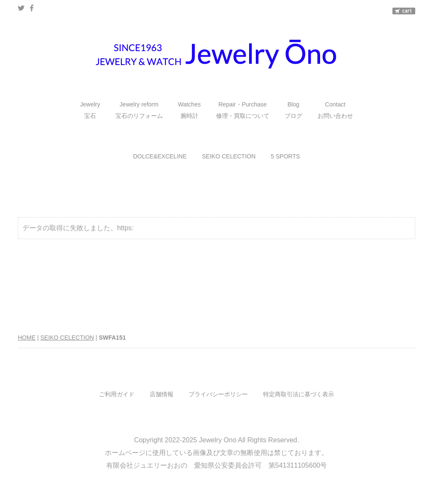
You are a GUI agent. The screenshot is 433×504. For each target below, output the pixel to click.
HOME (27, 338)
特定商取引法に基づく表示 (299, 394)
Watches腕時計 (189, 110)
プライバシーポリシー (218, 394)
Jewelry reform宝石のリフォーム (139, 110)
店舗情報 (162, 394)
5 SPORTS (285, 156)
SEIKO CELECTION (229, 156)
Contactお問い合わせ (335, 110)
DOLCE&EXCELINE (160, 156)
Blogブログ (293, 110)
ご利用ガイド (117, 394)
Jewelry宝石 (90, 110)
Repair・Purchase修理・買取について (243, 110)
